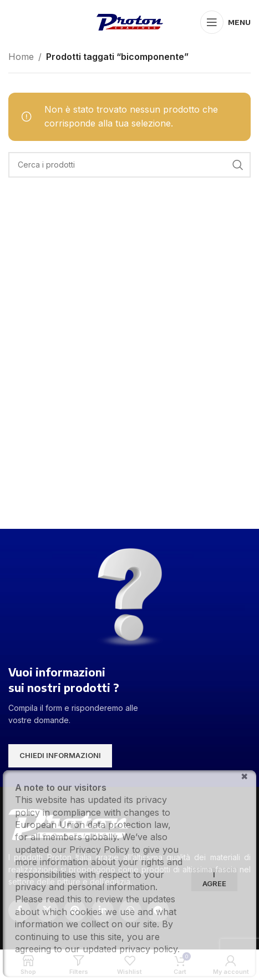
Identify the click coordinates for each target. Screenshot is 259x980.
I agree (214, 879)
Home (21, 57)
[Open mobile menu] (225, 22)
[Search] (129, 165)
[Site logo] (130, 21)
